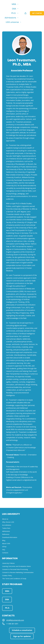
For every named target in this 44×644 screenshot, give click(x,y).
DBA (14, 9)
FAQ (4, 550)
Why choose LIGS (8, 522)
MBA (14, 4)
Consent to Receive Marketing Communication (18, 572)
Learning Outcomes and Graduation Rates (16, 566)
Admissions (10, 18)
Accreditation (7, 525)
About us (5, 519)
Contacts (5, 553)
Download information (10, 537)
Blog (4, 540)
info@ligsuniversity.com (15, 620)
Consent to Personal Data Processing (15, 569)
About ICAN (6, 543)
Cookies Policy (7, 575)
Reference (6, 534)
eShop (4, 546)
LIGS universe (12, 22)
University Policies (8, 563)
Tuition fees (6, 528)
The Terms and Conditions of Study (14, 579)
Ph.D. (14, 13)
